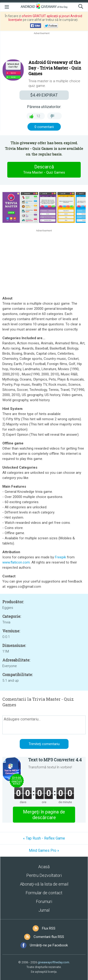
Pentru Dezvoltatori (44, 875)
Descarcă (44, 170)
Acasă (44, 867)
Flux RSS (49, 928)
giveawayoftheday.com (54, 962)
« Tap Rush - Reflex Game (44, 838)
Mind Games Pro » (44, 850)
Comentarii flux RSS (49, 937)
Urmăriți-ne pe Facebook (49, 945)
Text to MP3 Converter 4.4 (55, 760)
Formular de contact (44, 893)
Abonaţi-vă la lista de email (44, 884)
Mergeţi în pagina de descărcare (44, 815)
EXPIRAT (44, 95)
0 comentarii (44, 127)
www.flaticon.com (16, 562)
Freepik (60, 557)
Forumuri (44, 901)
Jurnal (44, 910)
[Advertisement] (44, 47)
